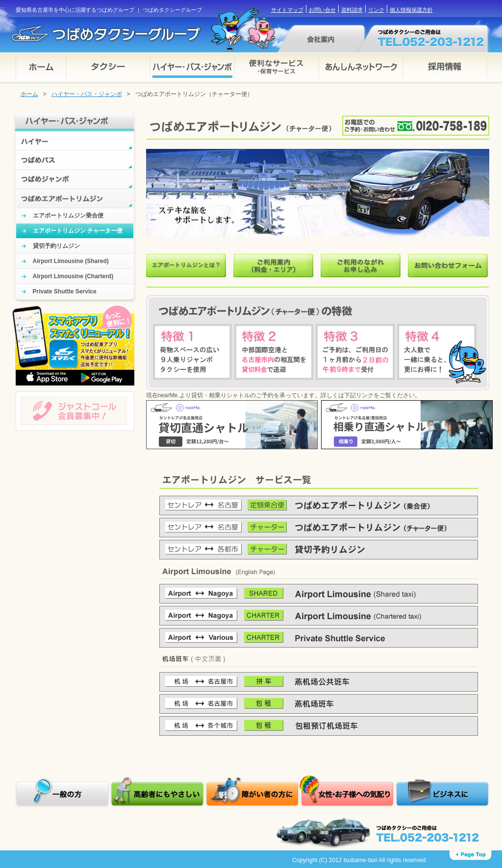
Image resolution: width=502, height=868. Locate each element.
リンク (376, 10)
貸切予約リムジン (56, 246)
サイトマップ (287, 10)
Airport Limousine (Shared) (71, 261)
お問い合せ (322, 10)
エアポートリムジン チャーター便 (78, 231)
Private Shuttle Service (65, 291)
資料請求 (352, 10)
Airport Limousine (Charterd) (73, 276)
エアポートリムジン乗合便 (68, 216)
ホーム (29, 94)
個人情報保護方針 (411, 10)
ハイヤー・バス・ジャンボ (87, 94)
